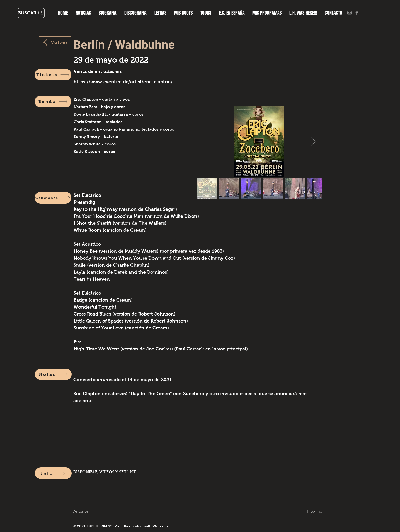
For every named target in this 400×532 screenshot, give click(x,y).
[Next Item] (313, 141)
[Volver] (55, 42)
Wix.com (160, 526)
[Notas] (53, 374)
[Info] (53, 473)
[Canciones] (53, 198)
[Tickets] (53, 75)
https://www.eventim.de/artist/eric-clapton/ (123, 82)
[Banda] (53, 102)
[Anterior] (84, 511)
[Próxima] (312, 511)
